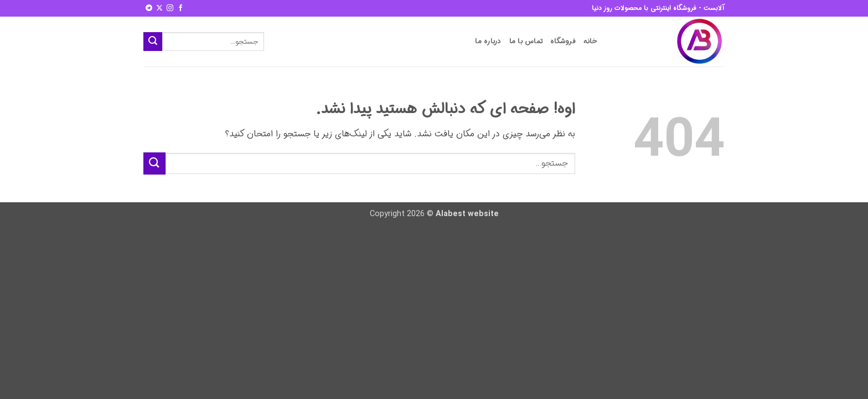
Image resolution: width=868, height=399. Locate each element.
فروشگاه (563, 42)
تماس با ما (526, 42)
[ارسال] (153, 42)
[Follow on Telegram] (149, 8)
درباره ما (488, 42)
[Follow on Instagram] (170, 8)
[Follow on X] (159, 8)
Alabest (451, 214)
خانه (590, 42)
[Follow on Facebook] (180, 8)
